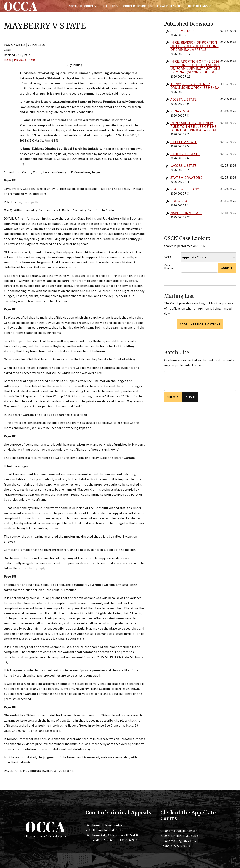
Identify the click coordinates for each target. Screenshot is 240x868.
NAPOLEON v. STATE (186, 213)
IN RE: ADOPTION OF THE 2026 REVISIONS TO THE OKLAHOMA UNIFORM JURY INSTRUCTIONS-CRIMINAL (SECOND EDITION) (196, 67)
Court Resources (136, 6)
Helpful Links (198, 6)
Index (8, 60)
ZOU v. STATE (181, 201)
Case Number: (170, 267)
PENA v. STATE (182, 111)
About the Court (81, 6)
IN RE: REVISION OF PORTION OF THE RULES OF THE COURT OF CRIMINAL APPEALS (195, 46)
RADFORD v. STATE (185, 154)
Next (32, 60)
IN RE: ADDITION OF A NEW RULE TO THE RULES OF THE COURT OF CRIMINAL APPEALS (195, 126)
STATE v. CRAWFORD (186, 177)
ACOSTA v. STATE (184, 99)
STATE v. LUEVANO (185, 189)
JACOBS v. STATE (184, 166)
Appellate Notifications (200, 324)
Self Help (108, 6)
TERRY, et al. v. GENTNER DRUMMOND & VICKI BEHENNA (195, 86)
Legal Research (169, 6)
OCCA (45, 827)
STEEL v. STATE (182, 31)
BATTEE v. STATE (184, 142)
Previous (20, 60)
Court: (168, 257)
